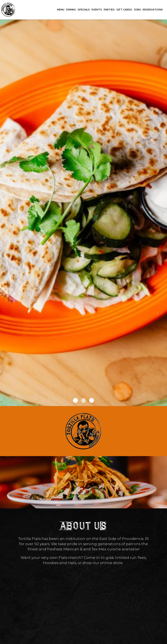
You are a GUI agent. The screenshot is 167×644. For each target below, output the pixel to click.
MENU (61, 10)
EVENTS (97, 10)
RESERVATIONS (153, 10)
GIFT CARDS (124, 10)
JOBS (137, 10)
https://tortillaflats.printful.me (84, 571)
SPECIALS (84, 10)
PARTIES (109, 10)
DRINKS (71, 10)
